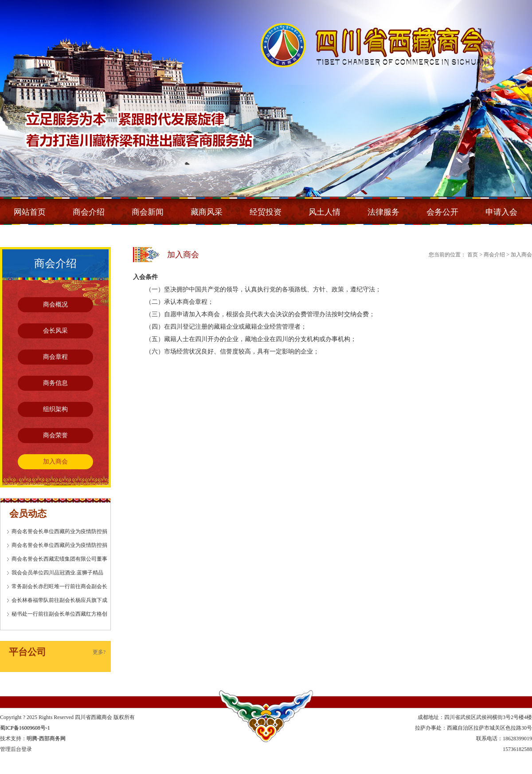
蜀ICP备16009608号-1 (25, 728)
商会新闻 (148, 212)
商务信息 (55, 383)
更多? (99, 652)
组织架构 (55, 409)
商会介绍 (89, 212)
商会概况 (55, 304)
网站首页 (30, 212)
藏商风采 (207, 212)
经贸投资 (266, 212)
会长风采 (55, 331)
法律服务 (383, 212)
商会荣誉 (55, 435)
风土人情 (325, 212)
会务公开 (442, 212)
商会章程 (55, 357)
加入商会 (55, 462)
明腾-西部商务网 (46, 739)
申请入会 (501, 212)
